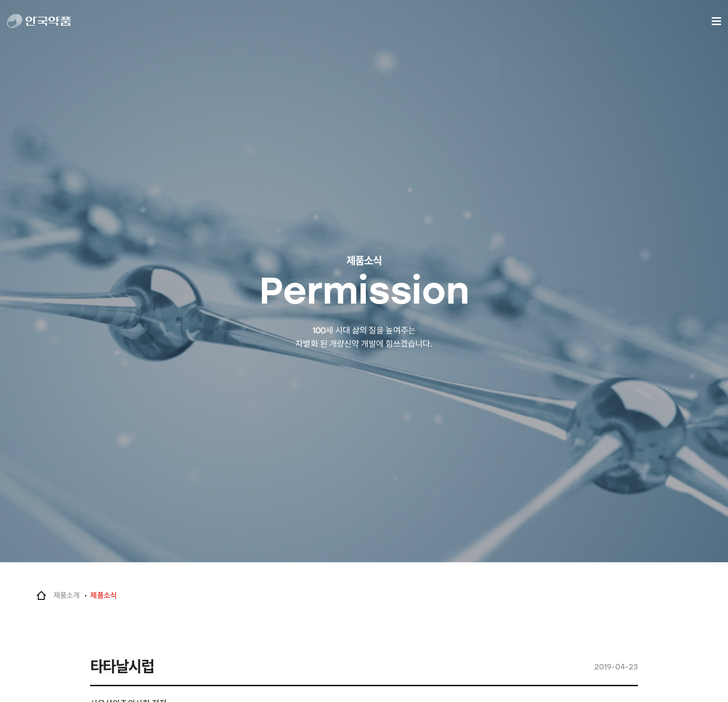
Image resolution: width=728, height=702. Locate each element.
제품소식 (103, 595)
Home (41, 596)
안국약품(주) (48, 21)
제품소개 (66, 595)
